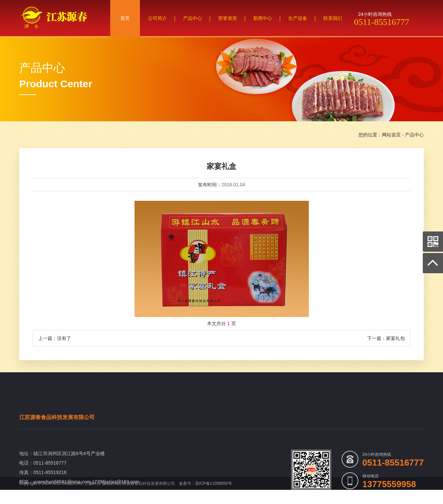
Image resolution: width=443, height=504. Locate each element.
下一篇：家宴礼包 (386, 338)
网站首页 (391, 135)
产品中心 (414, 135)
